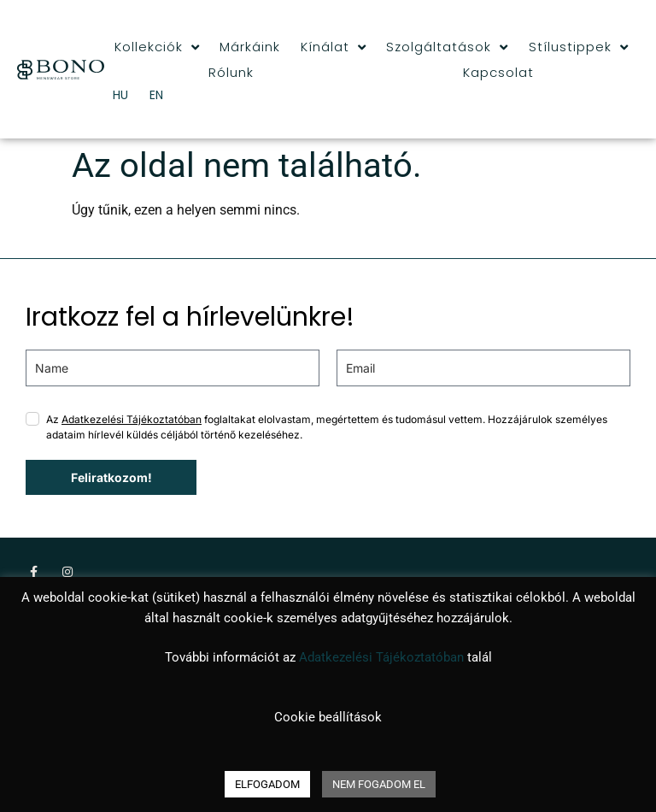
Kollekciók (157, 47)
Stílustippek (579, 47)
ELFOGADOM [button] (267, 784)
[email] (483, 368)
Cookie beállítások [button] (328, 717)
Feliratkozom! (111, 477)
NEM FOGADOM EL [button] (379, 784)
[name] (173, 368)
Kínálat (334, 47)
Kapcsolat (498, 72)
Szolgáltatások (447, 47)
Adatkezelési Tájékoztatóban (132, 419)
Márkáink (250, 47)
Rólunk (231, 72)
